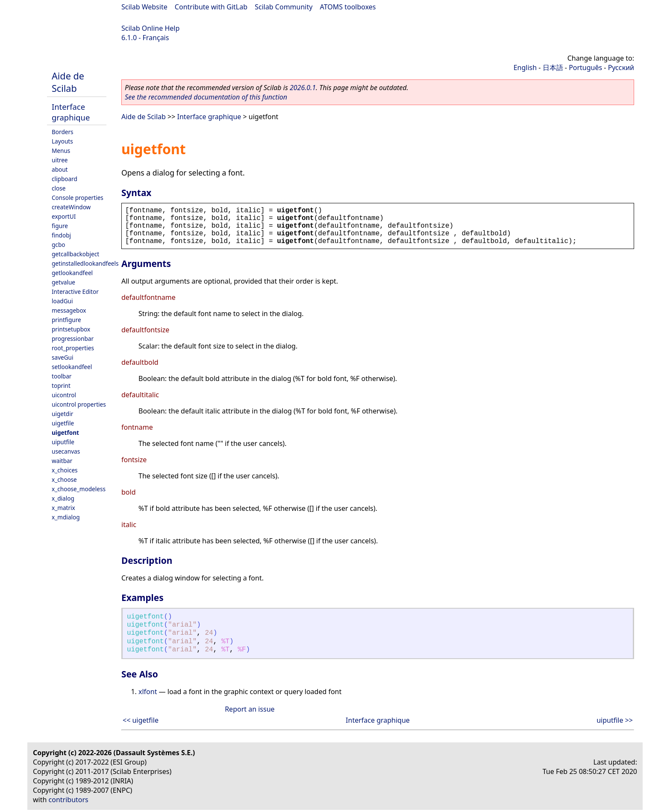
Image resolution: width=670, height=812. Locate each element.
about (60, 169)
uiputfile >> (615, 720)
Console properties (78, 198)
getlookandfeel (72, 273)
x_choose (64, 479)
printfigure (66, 320)
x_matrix (63, 508)
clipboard (65, 179)
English (525, 67)
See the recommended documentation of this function (206, 97)
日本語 (553, 67)
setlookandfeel (72, 367)
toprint (61, 385)
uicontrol (64, 395)
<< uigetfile (141, 720)
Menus (61, 151)
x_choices (65, 470)
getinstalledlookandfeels (85, 263)
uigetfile (63, 423)
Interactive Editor (75, 292)
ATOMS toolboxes (348, 7)
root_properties (73, 348)
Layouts (62, 141)
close (59, 188)
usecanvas (66, 451)
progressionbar (73, 339)
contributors (69, 800)
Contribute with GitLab (211, 7)
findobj (61, 235)
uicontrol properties (79, 404)
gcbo (58, 245)
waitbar (62, 461)
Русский (621, 67)
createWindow (71, 207)
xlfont (148, 692)
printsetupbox (71, 329)
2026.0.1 (303, 88)
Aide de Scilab (68, 82)
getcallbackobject (75, 254)
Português (585, 67)
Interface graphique (71, 112)
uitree (60, 160)
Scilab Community (284, 7)
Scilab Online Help (150, 28)
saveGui (63, 357)
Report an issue (250, 709)
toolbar (62, 376)
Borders (63, 132)
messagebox (69, 310)
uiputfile (63, 442)
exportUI (64, 216)
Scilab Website (144, 7)
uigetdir (62, 414)
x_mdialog (66, 517)
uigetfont (65, 432)
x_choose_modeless (79, 489)
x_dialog (63, 498)
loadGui (62, 301)
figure (60, 226)
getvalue (63, 282)
